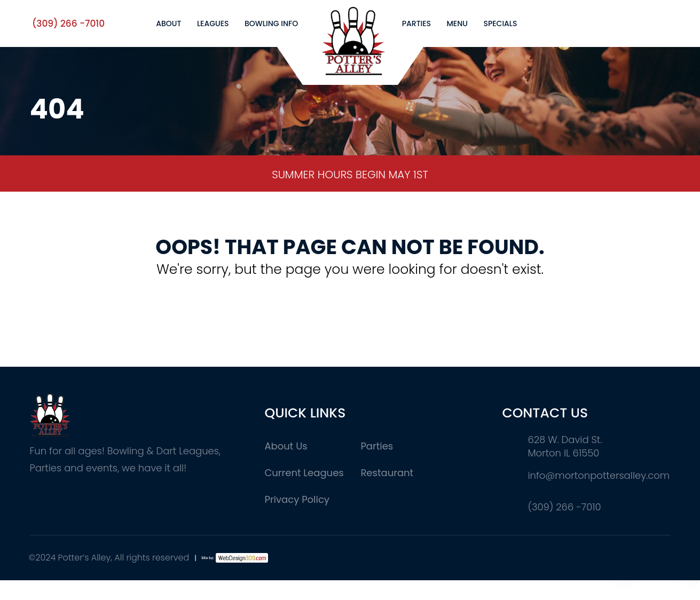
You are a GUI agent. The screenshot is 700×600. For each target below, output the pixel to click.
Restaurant (387, 473)
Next (684, 175)
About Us (286, 446)
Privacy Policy (297, 499)
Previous (17, 175)
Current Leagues (304, 473)
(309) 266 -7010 (68, 23)
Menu (457, 23)
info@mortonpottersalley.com (599, 475)
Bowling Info (271, 23)
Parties (416, 23)
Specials (500, 23)
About (168, 23)
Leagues (213, 23)
